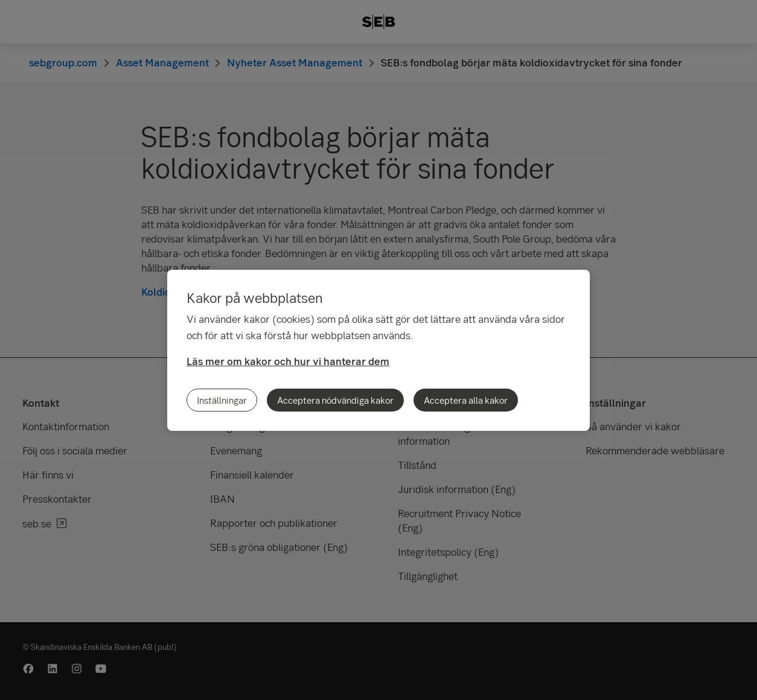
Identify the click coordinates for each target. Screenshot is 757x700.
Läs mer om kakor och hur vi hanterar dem (288, 361)
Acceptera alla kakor (466, 400)
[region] (378, 350)
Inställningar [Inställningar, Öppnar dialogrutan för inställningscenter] (222, 400)
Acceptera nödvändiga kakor (335, 400)
